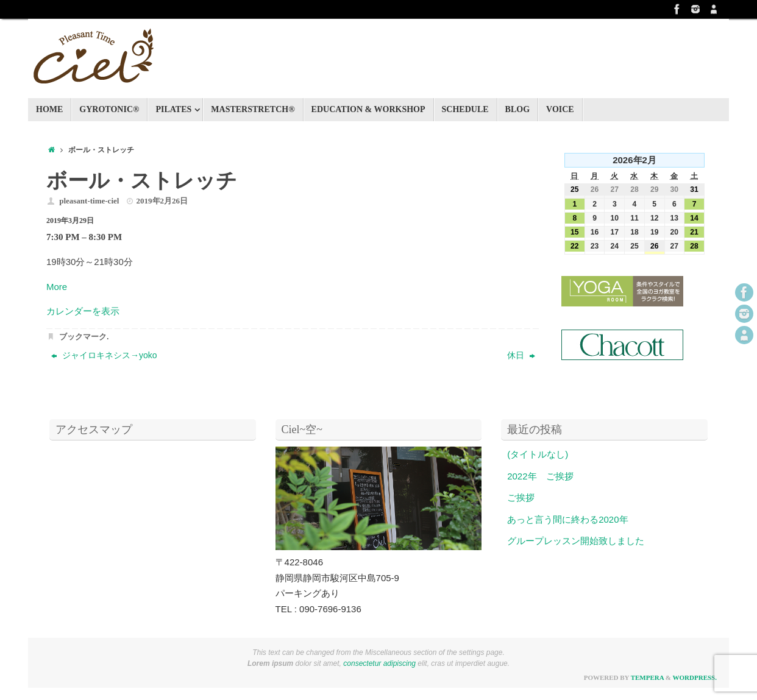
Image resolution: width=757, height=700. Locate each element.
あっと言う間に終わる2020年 (567, 519)
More (57, 287)
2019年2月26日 (162, 201)
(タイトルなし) (538, 454)
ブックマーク (83, 337)
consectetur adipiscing (379, 663)
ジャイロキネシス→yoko (104, 355)
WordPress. (695, 677)
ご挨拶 (521, 497)
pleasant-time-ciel (89, 201)
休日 (521, 355)
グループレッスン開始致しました (576, 541)
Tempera (647, 677)
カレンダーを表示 (83, 311)
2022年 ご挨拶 (540, 476)
